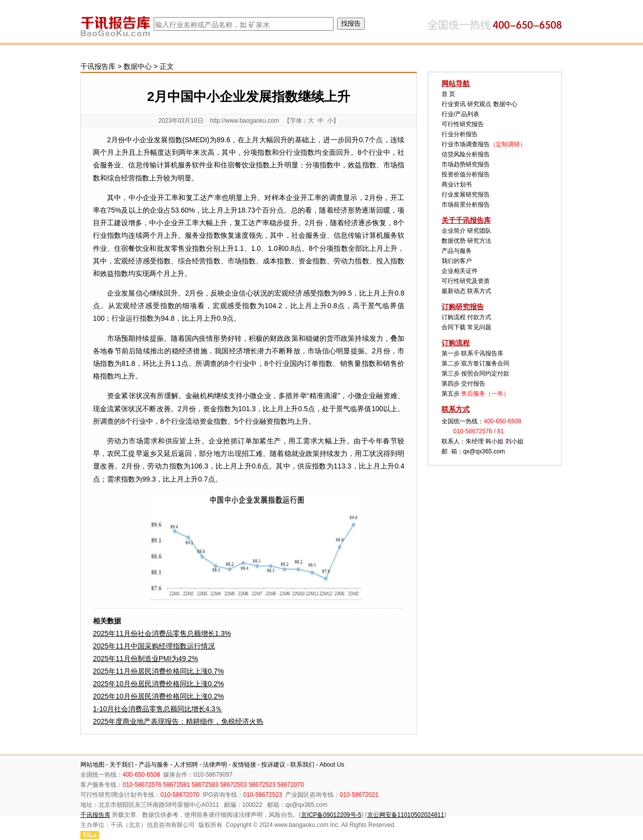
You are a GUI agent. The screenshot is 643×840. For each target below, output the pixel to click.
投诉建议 (273, 765)
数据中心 (138, 66)
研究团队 (479, 231)
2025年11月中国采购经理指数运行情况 (154, 646)
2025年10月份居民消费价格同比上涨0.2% (158, 684)
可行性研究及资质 (466, 281)
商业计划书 (457, 184)
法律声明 (215, 765)
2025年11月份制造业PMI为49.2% (145, 659)
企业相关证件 (460, 271)
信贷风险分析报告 (466, 154)
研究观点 (479, 104)
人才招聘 (186, 765)
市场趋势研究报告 (466, 164)
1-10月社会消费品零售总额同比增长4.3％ (157, 709)
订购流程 (454, 317)
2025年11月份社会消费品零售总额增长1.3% (162, 633)
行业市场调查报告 (466, 144)
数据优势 (454, 241)
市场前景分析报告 (466, 205)
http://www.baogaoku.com (244, 121)
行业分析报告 (460, 134)
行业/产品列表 (460, 114)
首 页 (448, 94)
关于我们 (122, 765)
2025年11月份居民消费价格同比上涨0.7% (158, 671)
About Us (332, 765)
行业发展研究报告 (466, 195)
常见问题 (479, 327)
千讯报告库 (98, 66)
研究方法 (479, 241)
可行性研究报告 (463, 124)
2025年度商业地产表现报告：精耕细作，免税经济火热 (178, 721)
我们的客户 (457, 261)
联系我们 (302, 765)
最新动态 (454, 291)
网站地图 (92, 765)
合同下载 (454, 327)
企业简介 (454, 231)
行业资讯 (454, 104)
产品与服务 (457, 251)
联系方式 (479, 291)
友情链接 (244, 765)
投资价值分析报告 (466, 174)
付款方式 (479, 317)
